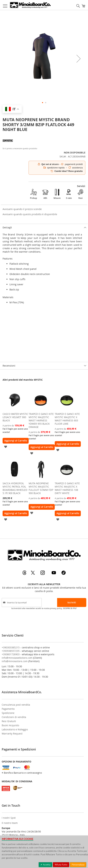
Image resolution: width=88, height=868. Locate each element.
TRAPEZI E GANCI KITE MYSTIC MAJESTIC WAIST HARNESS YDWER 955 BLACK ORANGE (41, 420)
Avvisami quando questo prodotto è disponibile (30, 214)
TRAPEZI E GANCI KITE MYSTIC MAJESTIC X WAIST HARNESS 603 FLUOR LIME (67, 419)
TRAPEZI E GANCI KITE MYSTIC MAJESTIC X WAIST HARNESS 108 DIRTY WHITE (67, 488)
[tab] (44, 227)
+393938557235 (11, 651)
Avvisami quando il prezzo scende (22, 209)
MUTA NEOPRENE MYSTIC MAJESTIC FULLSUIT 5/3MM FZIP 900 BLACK (41, 488)
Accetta (46, 865)
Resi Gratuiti (9, 721)
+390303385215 (11, 647)
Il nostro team (10, 823)
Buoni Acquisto (10, 725)
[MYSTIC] (8, 145)
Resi (80, 194)
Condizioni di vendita (14, 717)
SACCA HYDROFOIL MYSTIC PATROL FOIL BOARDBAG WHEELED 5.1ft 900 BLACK (15, 488)
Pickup (34, 194)
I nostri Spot (9, 818)
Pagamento (8, 709)
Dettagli (7, 227)
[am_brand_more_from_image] (15, 410)
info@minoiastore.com (15, 661)
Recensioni (9, 366)
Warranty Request (12, 734)
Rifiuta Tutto (61, 865)
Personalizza (78, 865)
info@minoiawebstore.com (17, 658)
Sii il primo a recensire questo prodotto (20, 148)
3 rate (69, 194)
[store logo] (30, 5)
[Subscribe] (72, 602)
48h (45, 194)
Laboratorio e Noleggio (15, 729)
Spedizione (8, 713)
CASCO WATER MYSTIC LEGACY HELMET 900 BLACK (15, 417)
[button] (79, 59)
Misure (57, 194)
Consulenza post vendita (16, 705)
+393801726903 (11, 654)
